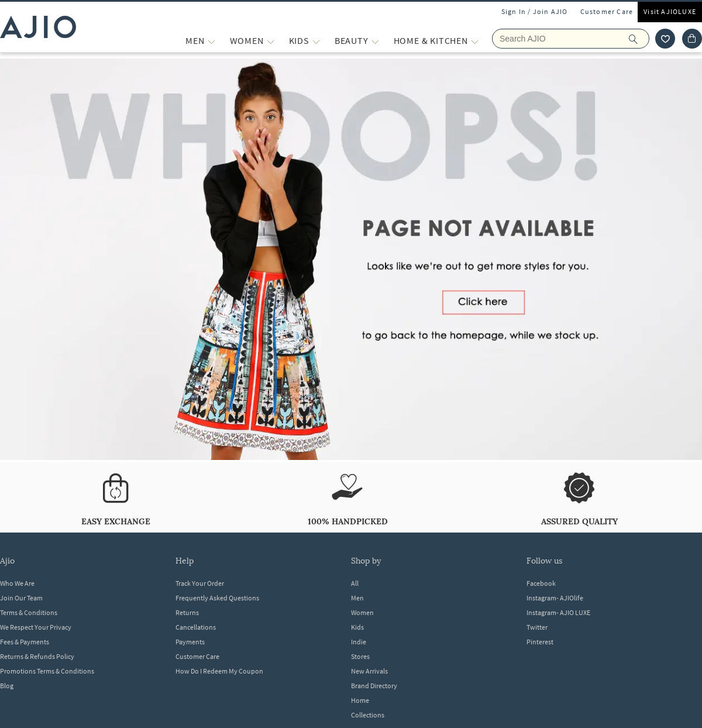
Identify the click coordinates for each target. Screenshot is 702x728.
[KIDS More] (316, 41)
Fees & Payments (25, 642)
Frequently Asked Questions (217, 598)
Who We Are (17, 583)
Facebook (541, 583)
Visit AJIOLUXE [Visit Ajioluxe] (670, 11)
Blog (7, 686)
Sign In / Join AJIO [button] (535, 11)
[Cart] (692, 39)
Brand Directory (374, 686)
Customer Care (607, 11)
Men (357, 598)
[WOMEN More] (271, 41)
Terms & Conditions (29, 612)
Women (362, 612)
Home (360, 700)
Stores (360, 656)
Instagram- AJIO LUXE (558, 612)
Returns (187, 612)
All (355, 583)
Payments (190, 642)
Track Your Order (200, 583)
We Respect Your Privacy (36, 627)
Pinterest (540, 642)
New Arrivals (369, 671)
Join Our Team (21, 598)
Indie (359, 642)
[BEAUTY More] (375, 41)
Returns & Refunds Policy (37, 656)
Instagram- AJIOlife (555, 598)
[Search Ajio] (571, 39)
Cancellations (196, 627)
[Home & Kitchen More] (475, 41)
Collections (368, 715)
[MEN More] (211, 41)
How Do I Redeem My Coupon (219, 671)
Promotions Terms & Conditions (47, 671)
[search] (639, 39)
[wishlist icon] (665, 39)
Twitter (537, 627)
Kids (357, 627)
